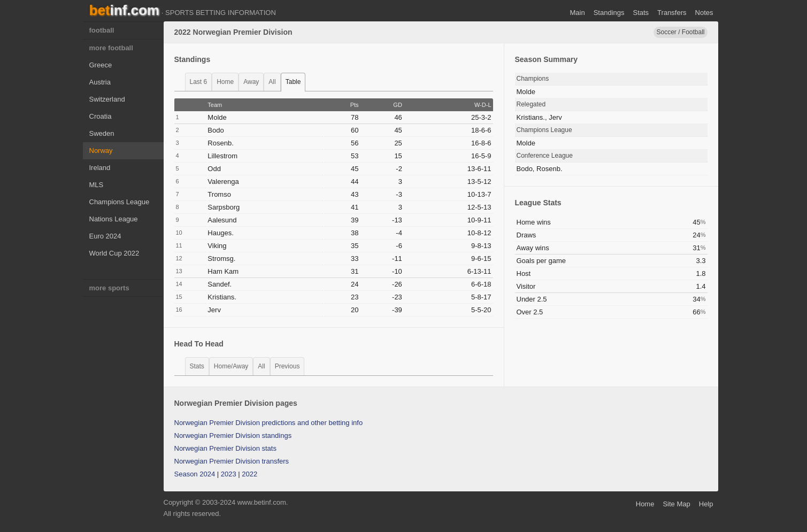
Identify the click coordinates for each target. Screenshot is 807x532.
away (251, 82)
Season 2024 (195, 474)
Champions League (120, 202)
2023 (229, 474)
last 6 (199, 82)
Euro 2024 (105, 236)
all (272, 82)
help (706, 504)
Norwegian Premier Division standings (233, 435)
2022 (249, 474)
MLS (97, 185)
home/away (231, 366)
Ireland (100, 168)
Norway (101, 151)
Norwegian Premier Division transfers (232, 461)
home (225, 82)
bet (124, 10)
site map (676, 504)
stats (197, 366)
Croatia (101, 116)
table (293, 82)
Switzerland (107, 99)
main (577, 13)
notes (704, 13)
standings (609, 13)
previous (287, 366)
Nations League (114, 219)
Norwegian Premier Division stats (225, 448)
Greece (101, 65)
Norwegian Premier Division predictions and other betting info (269, 423)
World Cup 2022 (114, 253)
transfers (672, 13)
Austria (100, 82)
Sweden (102, 133)
